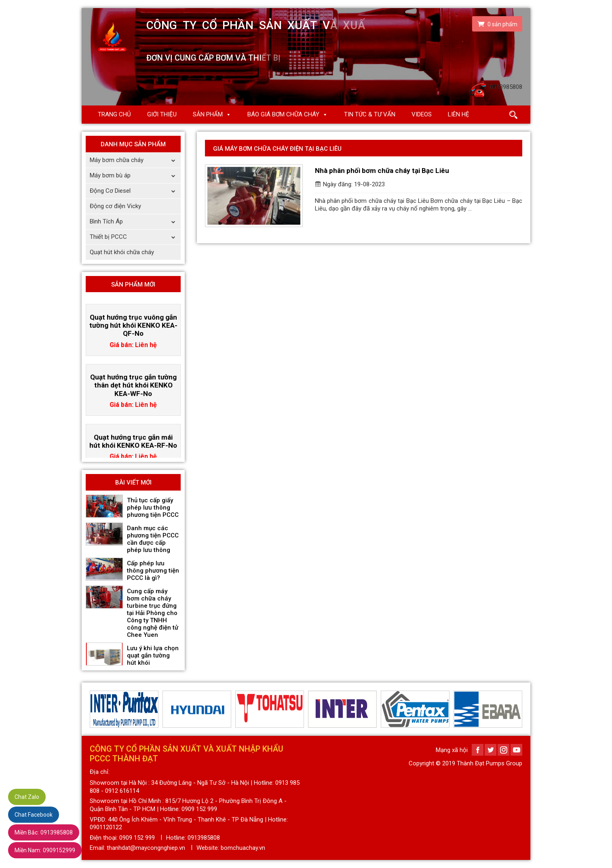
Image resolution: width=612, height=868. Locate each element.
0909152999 (45, 850)
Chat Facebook (34, 815)
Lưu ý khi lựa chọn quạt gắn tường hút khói (153, 655)
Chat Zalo (27, 797)
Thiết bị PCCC (135, 237)
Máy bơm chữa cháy (135, 160)
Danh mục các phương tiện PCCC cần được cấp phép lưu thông (153, 539)
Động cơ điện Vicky (115, 206)
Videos (422, 114)
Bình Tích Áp (135, 222)
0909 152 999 (137, 838)
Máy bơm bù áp (135, 176)
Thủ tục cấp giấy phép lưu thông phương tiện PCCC (153, 508)
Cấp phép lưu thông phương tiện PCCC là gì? (153, 571)
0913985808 (44, 832)
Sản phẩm (208, 114)
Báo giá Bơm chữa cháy (283, 114)
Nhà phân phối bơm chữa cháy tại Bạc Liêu (382, 171)
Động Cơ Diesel (135, 191)
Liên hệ (459, 114)
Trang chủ (114, 114)
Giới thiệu (162, 114)
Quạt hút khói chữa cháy (122, 252)
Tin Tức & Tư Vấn (370, 114)
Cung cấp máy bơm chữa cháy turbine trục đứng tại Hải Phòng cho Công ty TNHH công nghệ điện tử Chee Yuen (153, 613)
